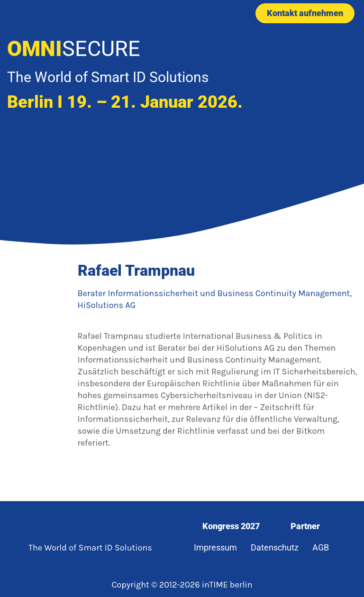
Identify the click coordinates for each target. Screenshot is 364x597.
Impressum (215, 547)
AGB (321, 547)
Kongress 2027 (231, 526)
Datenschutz (275, 547)
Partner (305, 526)
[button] (178, 13)
